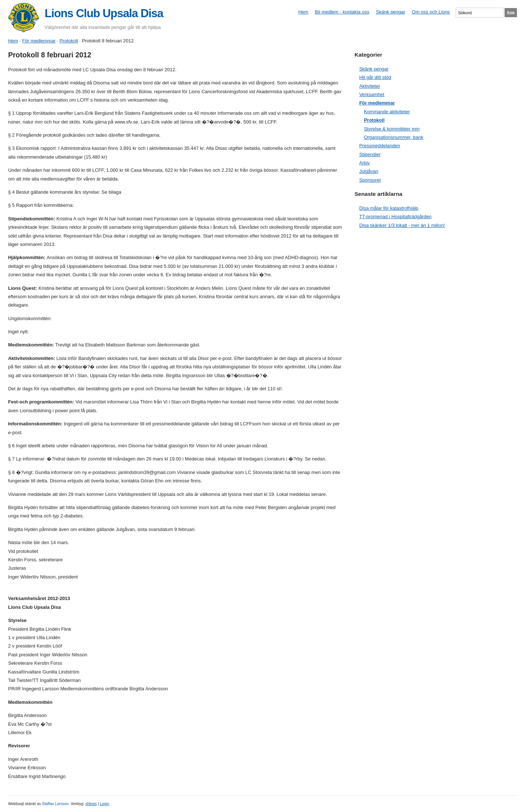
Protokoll (69, 41)
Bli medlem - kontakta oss (342, 12)
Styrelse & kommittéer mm (392, 129)
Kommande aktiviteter (387, 112)
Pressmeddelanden (380, 146)
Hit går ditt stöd (375, 77)
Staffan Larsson (55, 804)
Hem (303, 12)
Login (104, 804)
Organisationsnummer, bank (394, 137)
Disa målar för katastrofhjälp (389, 208)
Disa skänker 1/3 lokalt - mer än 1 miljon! (402, 225)
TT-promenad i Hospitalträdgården (395, 217)
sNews (91, 804)
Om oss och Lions (431, 12)
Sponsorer (370, 180)
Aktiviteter (370, 86)
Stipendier (370, 154)
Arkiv (365, 163)
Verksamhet (372, 94)
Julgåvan (369, 171)
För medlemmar (39, 41)
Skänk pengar (391, 12)
